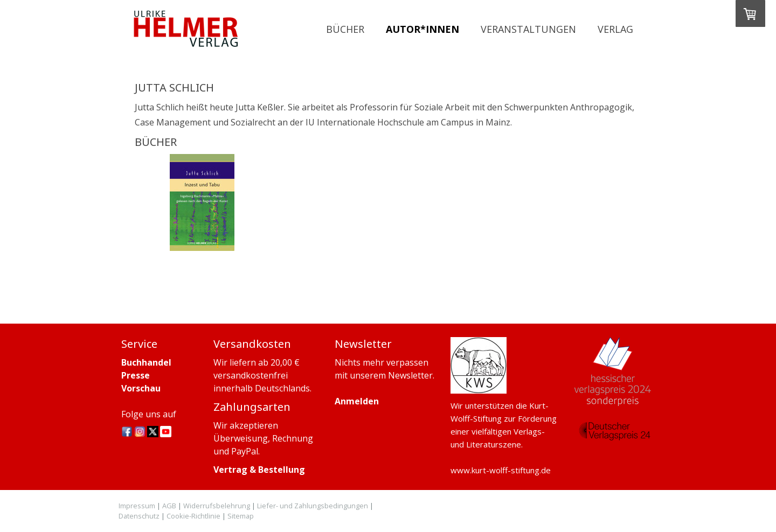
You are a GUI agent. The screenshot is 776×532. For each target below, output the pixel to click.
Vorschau (141, 388)
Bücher (345, 29)
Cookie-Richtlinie (193, 516)
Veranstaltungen (528, 29)
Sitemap (241, 516)
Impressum (137, 506)
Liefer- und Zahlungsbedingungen (313, 506)
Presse (136, 375)
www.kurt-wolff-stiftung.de (501, 470)
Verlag (615, 29)
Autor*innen (422, 29)
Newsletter (410, 375)
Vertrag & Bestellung (259, 470)
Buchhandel (146, 362)
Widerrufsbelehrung (217, 506)
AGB (169, 506)
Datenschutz (139, 516)
